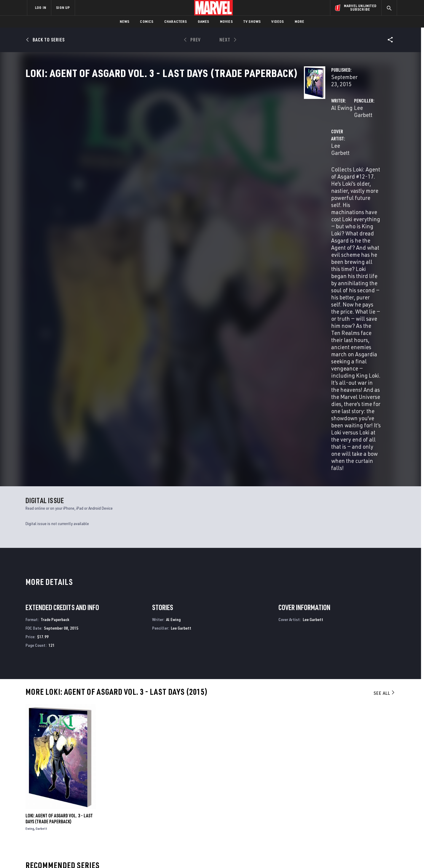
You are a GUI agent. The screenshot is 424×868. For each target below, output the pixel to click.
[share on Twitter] (342, 804)
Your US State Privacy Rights (139, 854)
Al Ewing (147, 140)
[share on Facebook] (326, 804)
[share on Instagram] (359, 804)
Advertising (144, 789)
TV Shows (252, 21)
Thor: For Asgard (230, 735)
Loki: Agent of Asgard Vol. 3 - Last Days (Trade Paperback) (59, 580)
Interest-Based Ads (314, 854)
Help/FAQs (85, 798)
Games (204, 21)
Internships (87, 815)
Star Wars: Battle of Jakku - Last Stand (159, 735)
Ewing (30, 590)
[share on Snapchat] (342, 816)
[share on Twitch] (375, 816)
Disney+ (139, 798)
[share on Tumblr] (375, 804)
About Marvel (89, 789)
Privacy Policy (99, 854)
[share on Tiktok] (326, 829)
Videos (278, 21)
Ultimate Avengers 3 (327, 735)
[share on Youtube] (326, 816)
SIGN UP (63, 8)
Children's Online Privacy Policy (231, 854)
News (125, 21)
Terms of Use (72, 854)
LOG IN (41, 8)
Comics (147, 21)
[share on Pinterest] (359, 816)
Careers (83, 806)
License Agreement (277, 854)
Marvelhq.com (146, 806)
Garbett (41, 590)
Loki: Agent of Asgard (47, 735)
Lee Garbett (271, 140)
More (300, 21)
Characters (176, 21)
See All (385, 455)
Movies (226, 21)
